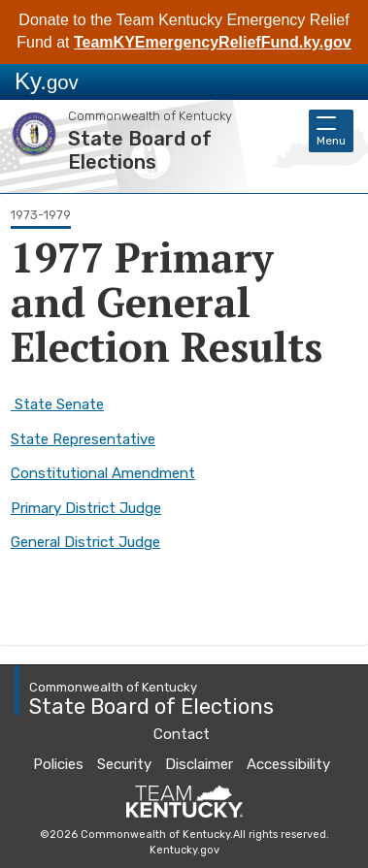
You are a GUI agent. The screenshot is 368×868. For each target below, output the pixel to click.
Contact (182, 734)
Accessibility (288, 764)
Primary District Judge (86, 508)
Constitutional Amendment (103, 473)
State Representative (83, 439)
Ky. (47, 81)
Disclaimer (199, 764)
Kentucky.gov (184, 850)
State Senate (57, 404)
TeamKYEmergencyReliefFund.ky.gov (213, 42)
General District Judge (85, 542)
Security (124, 764)
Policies (58, 764)
